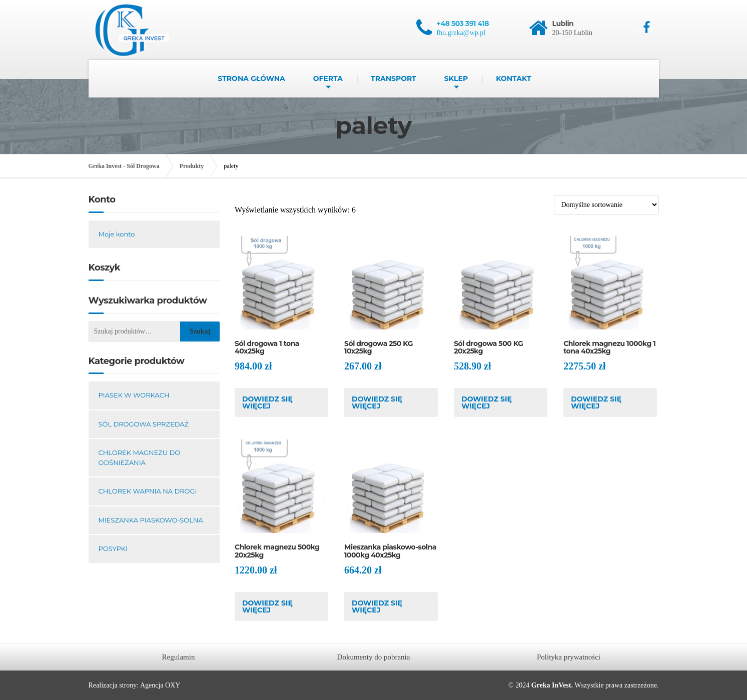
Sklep (456, 78)
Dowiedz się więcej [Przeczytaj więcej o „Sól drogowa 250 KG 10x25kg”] (377, 402)
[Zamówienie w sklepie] (606, 205)
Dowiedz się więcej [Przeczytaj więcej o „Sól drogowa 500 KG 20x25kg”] (487, 402)
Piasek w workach (134, 395)
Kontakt (513, 78)
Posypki (113, 548)
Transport (394, 78)
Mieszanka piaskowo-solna (151, 520)
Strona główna (251, 78)
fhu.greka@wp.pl (461, 33)
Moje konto (117, 234)
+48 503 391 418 (463, 23)
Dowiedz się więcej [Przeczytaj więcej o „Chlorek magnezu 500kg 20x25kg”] (267, 606)
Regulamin (179, 657)
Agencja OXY (160, 685)
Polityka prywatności (569, 657)
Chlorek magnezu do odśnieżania (140, 457)
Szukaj (200, 331)
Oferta (328, 78)
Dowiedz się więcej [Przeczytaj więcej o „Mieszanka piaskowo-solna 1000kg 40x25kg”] (377, 606)
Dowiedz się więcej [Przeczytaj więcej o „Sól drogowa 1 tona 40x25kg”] (267, 402)
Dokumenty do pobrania (374, 657)
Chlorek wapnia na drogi (148, 491)
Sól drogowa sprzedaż (144, 424)
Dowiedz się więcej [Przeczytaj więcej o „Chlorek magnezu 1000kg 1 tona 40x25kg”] (596, 402)
